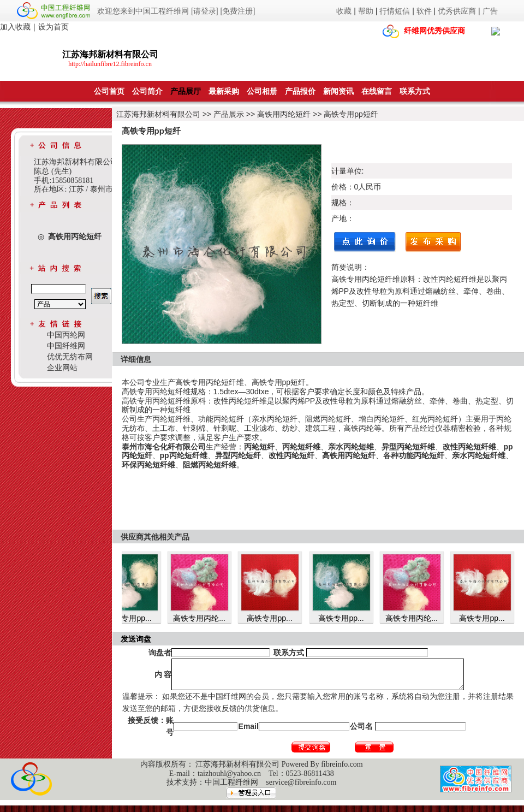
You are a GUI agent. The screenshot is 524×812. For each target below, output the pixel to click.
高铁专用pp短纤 (351, 114)
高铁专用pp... (135, 618)
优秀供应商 (457, 11)
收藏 (344, 11)
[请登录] (205, 11)
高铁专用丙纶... (205, 618)
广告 (490, 11)
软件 (424, 11)
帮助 (366, 11)
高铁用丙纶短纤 (284, 114)
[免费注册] (238, 11)
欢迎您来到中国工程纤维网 (143, 11)
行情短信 (395, 11)
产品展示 (229, 114)
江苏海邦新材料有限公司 (158, 114)
